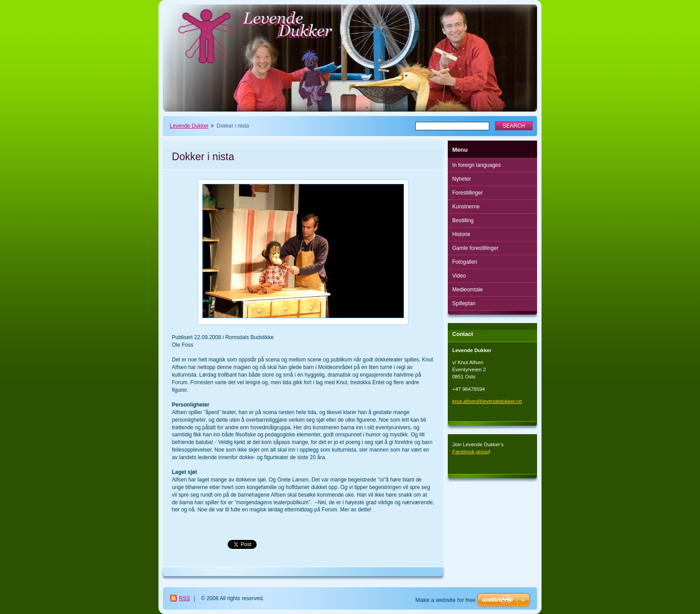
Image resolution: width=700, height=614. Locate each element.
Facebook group (471, 452)
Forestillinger (468, 193)
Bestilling (463, 220)
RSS (185, 598)
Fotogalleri (465, 262)
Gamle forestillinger (475, 248)
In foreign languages (477, 165)
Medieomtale (468, 290)
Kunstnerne (466, 207)
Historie (461, 234)
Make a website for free (445, 600)
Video (459, 276)
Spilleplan (464, 303)
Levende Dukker (189, 126)
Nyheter (462, 179)
